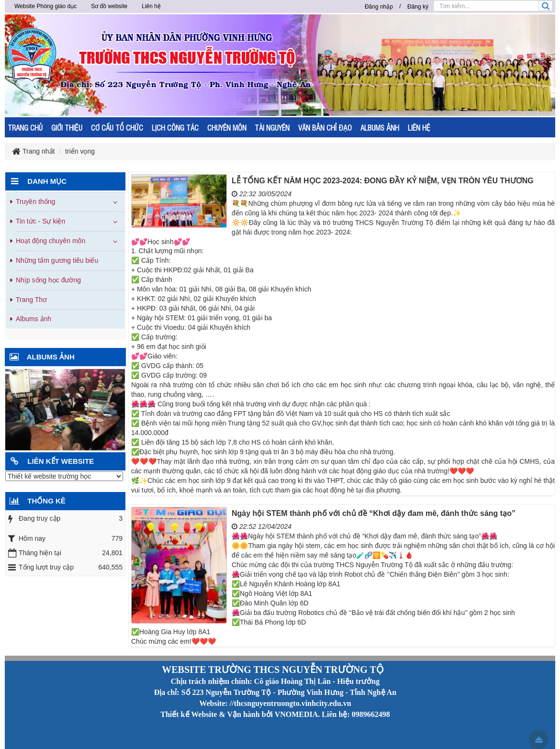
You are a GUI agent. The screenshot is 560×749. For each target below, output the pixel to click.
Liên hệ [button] (151, 6)
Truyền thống (35, 201)
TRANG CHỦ (25, 128)
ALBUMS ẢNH (380, 128)
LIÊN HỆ (419, 128)
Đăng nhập (379, 7)
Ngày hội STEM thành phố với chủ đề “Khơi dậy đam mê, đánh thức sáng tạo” (374, 513)
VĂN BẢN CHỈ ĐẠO (325, 128)
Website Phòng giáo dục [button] (45, 6)
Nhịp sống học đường (48, 280)
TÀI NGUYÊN (272, 128)
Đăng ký (418, 7)
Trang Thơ (31, 300)
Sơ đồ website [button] (109, 6)
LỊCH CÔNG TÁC (175, 128)
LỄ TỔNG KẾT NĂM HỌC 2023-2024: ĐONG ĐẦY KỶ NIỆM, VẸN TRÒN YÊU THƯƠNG (383, 181)
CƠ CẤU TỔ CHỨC (117, 128)
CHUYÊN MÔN (227, 128)
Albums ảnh (34, 319)
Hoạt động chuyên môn (50, 241)
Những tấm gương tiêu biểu (57, 260)
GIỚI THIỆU (67, 128)
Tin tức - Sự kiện (40, 221)
